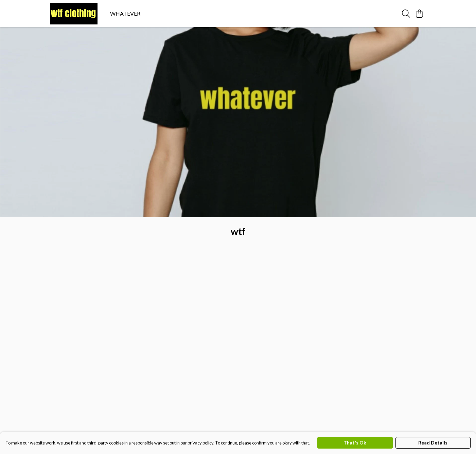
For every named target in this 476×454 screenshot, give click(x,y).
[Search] (406, 14)
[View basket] (420, 14)
